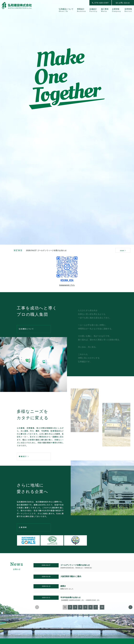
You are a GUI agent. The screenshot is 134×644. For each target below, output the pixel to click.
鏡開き (63, 586)
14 (102, 607)
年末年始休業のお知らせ (71, 597)
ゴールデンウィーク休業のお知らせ (52, 251)
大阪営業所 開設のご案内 (71, 576)
